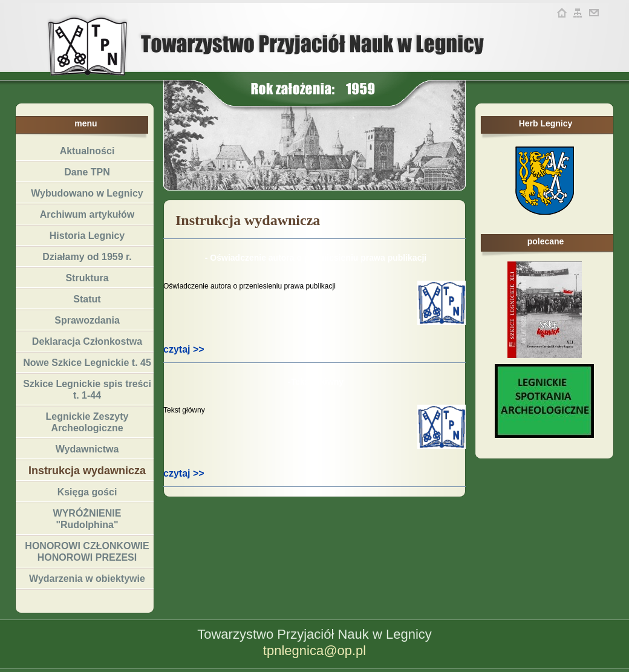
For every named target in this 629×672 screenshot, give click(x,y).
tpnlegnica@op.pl (314, 651)
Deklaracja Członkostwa (87, 341)
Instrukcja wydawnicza (87, 471)
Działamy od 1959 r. (87, 257)
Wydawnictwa (87, 449)
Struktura (87, 278)
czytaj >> (184, 349)
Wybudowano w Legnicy (87, 193)
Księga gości (87, 492)
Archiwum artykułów (87, 214)
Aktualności (87, 151)
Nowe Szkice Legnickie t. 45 (87, 363)
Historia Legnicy (87, 236)
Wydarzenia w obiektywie (87, 579)
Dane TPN (87, 172)
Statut (87, 299)
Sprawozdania (87, 320)
